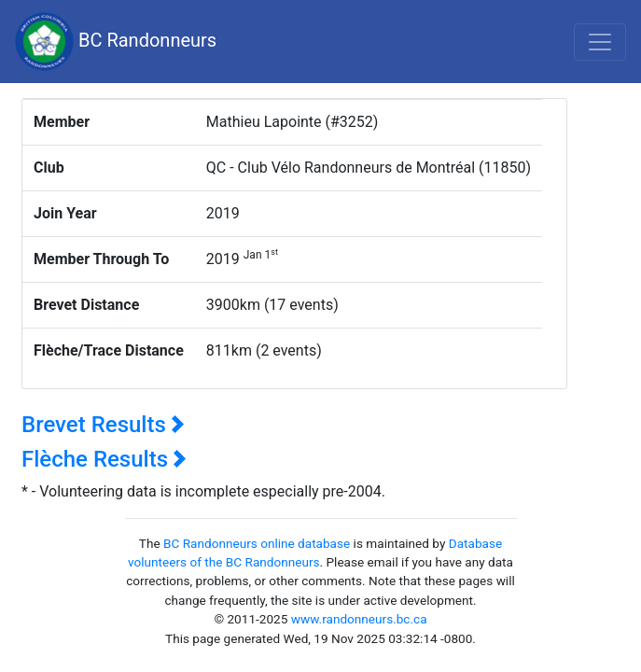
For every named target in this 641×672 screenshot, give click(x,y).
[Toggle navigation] (600, 42)
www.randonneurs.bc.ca (359, 619)
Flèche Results (104, 459)
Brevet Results (103, 425)
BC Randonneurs (116, 42)
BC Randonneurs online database (257, 543)
